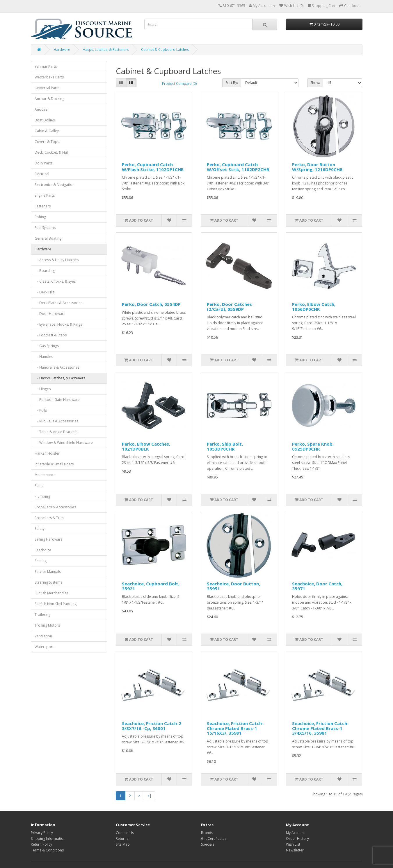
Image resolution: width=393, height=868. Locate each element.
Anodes (41, 109)
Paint (39, 486)
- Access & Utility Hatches (57, 260)
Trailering (42, 615)
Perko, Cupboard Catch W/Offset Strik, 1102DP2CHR (238, 167)
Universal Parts (47, 88)
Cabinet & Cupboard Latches (165, 50)
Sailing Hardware (49, 539)
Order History (297, 839)
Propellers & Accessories (55, 507)
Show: (315, 83)
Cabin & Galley (47, 131)
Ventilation (43, 636)
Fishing (40, 217)
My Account (295, 833)
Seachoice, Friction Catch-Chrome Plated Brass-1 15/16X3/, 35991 (235, 728)
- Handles (44, 357)
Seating (41, 561)
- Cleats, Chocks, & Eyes (55, 281)
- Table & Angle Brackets (56, 432)
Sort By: (232, 83)
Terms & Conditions (47, 850)
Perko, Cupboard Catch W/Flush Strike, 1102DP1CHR (153, 167)
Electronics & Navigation (55, 185)
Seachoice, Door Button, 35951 (233, 586)
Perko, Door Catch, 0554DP (151, 304)
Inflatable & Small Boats (54, 464)
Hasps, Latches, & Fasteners (106, 50)
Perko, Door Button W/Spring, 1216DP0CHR (317, 167)
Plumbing (42, 496)
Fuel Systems (45, 228)
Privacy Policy (42, 833)
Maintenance (45, 475)
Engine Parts (45, 195)
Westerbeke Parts (49, 77)
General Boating (48, 238)
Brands (207, 833)
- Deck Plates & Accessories (58, 303)
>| (150, 796)
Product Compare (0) (179, 84)
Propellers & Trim (49, 518)
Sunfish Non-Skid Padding (56, 604)
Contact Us (125, 833)
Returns (122, 839)
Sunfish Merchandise (51, 593)
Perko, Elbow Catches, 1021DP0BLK (146, 446)
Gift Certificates (214, 839)
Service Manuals (48, 572)
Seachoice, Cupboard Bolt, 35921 (151, 586)
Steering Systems (48, 582)
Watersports (45, 647)
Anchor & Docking (49, 99)
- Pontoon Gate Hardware (57, 400)
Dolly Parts (43, 163)
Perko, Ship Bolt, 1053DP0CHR (225, 446)
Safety (40, 529)
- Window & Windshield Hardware (64, 443)
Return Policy (41, 844)
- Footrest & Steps (51, 335)
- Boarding (45, 271)
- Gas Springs (47, 346)
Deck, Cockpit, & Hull (52, 152)
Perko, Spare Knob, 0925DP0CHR (313, 446)
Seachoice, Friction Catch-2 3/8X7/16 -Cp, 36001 (152, 726)
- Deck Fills (45, 292)
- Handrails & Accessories (57, 367)
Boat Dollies (45, 120)
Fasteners (43, 206)
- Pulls (41, 410)
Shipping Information (48, 839)
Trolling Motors (47, 625)
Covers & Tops (47, 142)
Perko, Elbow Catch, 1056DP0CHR (314, 307)
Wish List (293, 844)
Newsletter (295, 850)
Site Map (123, 844)
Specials (208, 844)
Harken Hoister (47, 453)
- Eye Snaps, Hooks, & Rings (58, 324)
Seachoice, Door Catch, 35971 (317, 586)
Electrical (42, 174)
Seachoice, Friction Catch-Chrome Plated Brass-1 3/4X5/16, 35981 (320, 728)
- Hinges (43, 389)
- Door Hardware (50, 314)
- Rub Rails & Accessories (56, 421)
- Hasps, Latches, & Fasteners (60, 378)
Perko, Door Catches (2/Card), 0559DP (229, 307)
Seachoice (43, 550)
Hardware (62, 50)
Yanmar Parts (46, 66)
